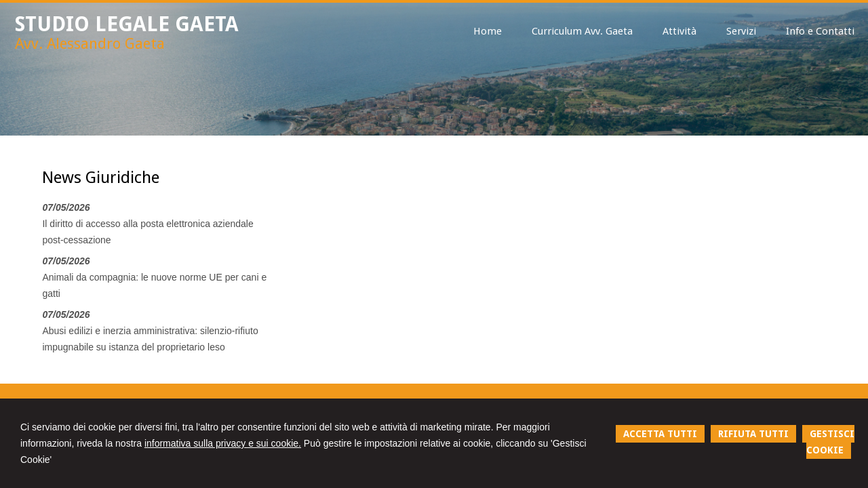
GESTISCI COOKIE (830, 442)
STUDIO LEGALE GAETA (127, 24)
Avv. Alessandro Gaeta (90, 44)
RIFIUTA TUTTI (753, 434)
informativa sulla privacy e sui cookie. (223, 443)
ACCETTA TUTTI (660, 434)
